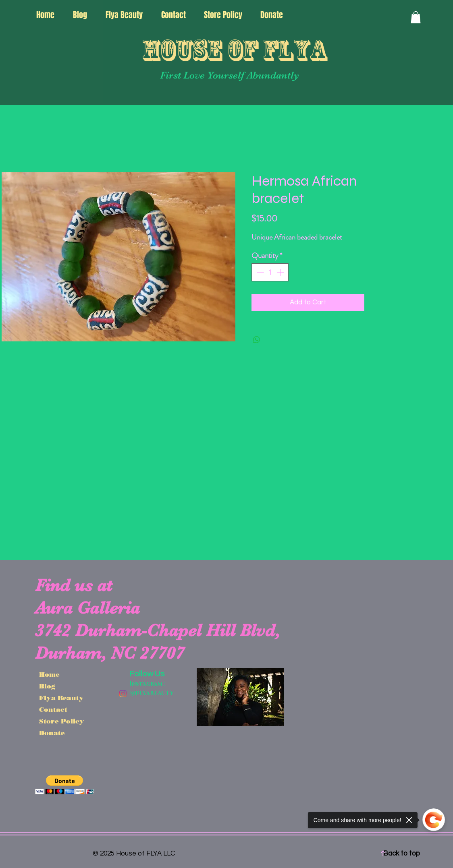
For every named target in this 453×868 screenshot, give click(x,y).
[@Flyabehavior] (123, 694)
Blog (47, 686)
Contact (53, 710)
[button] (416, 17)
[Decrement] (259, 272)
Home (49, 675)
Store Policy (62, 721)
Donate (52, 733)
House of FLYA (234, 50)
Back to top (402, 854)
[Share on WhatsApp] (257, 340)
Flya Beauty (61, 698)
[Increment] (281, 272)
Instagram (146, 684)
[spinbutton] (270, 272)
